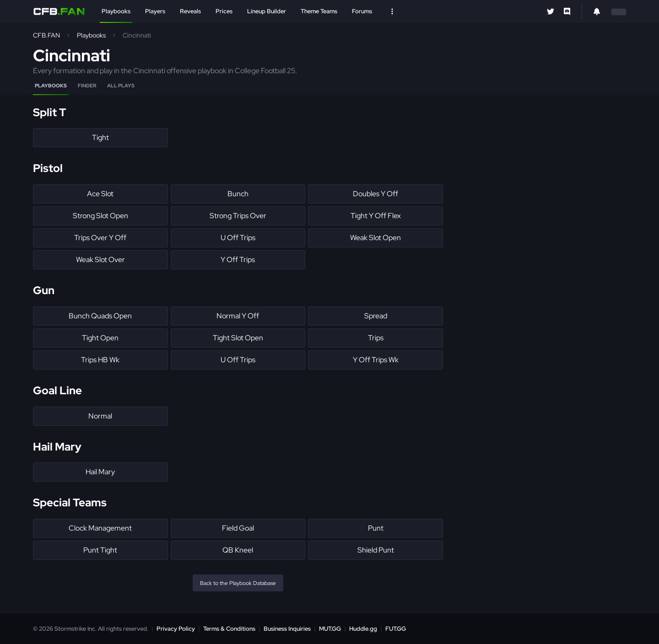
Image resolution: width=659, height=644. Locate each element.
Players (155, 11)
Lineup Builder (267, 11)
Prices (224, 11)
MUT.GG (330, 629)
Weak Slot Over (100, 260)
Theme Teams (319, 11)
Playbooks (116, 11)
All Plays (121, 86)
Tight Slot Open (238, 338)
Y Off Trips (238, 260)
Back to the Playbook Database (238, 583)
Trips (376, 338)
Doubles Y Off (375, 194)
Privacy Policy (176, 629)
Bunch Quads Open (100, 316)
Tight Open (100, 338)
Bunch (238, 194)
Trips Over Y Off (100, 238)
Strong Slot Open (100, 216)
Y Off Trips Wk (376, 360)
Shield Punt (376, 550)
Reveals (190, 11)
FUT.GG (396, 629)
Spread (376, 316)
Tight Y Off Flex (376, 216)
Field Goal (238, 528)
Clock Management (100, 528)
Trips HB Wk (100, 360)
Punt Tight (100, 550)
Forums (362, 11)
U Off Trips (238, 238)
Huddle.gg (363, 629)
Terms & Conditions (229, 629)
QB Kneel (238, 550)
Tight (100, 137)
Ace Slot (100, 194)
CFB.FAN (46, 35)
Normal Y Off (238, 316)
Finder (87, 86)
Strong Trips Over (238, 216)
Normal (100, 416)
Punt (376, 528)
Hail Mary (100, 472)
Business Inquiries (287, 629)
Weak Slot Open (375, 238)
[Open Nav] (392, 11)
